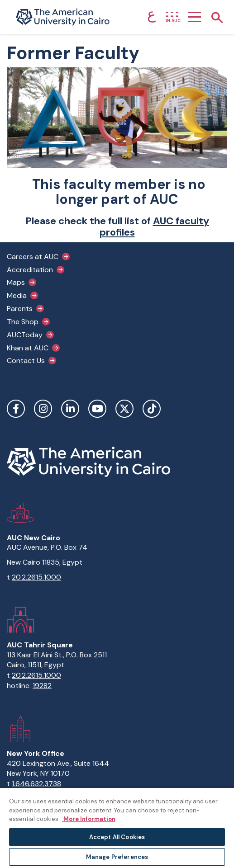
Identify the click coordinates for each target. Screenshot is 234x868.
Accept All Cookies (117, 837)
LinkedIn (70, 409)
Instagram (43, 409)
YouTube (97, 409)
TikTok (152, 409)
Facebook (16, 409)
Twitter (124, 409)
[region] (117, 828)
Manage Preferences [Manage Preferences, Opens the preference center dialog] (117, 857)
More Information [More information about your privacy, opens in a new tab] (89, 819)
